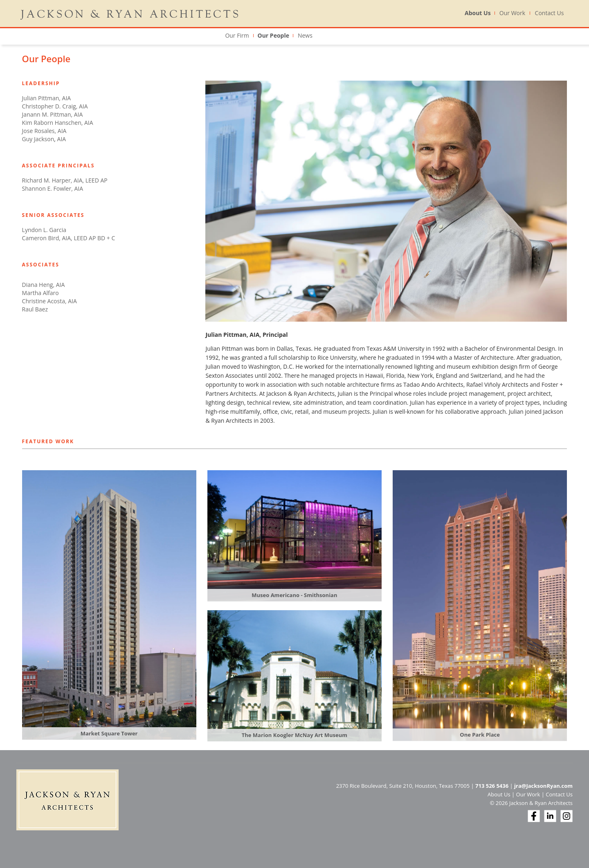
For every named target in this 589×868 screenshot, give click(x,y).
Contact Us (550, 13)
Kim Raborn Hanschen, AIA (58, 123)
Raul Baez (35, 309)
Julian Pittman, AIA (47, 98)
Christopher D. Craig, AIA (55, 106)
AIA (61, 139)
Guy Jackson (38, 139)
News (305, 36)
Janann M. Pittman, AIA (53, 114)
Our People (273, 36)
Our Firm (237, 36)
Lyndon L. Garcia (44, 230)
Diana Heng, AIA (44, 285)
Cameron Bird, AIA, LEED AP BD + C (69, 238)
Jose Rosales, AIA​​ (44, 131)
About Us (478, 13)
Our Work (512, 13)
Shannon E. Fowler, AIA (53, 188)
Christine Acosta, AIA (49, 301)
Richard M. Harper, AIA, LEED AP (65, 180)
